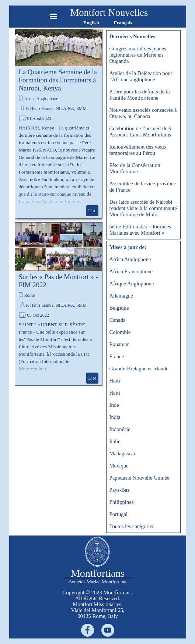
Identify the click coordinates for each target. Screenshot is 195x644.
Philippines (122, 502)
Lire (92, 211)
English (91, 23)
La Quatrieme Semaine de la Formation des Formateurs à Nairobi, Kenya (58, 80)
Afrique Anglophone (132, 284)
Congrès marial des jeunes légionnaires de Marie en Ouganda (138, 55)
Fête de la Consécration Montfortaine (135, 168)
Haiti (115, 381)
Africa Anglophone (41, 99)
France (117, 356)
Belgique (119, 308)
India (115, 417)
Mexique (119, 466)
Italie (115, 441)
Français (123, 23)
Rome (30, 295)
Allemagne (121, 296)
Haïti (115, 393)
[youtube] (108, 630)
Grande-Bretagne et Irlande (139, 369)
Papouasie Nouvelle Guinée (140, 478)
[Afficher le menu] (54, 16)
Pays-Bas (120, 490)
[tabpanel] (98, 604)
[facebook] (88, 630)
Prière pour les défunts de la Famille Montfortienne (140, 95)
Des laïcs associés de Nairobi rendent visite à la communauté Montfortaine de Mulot (143, 208)
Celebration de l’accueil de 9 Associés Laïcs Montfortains (140, 131)
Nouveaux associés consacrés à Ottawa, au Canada (143, 113)
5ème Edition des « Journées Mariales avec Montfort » (140, 230)
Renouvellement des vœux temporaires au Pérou (138, 150)
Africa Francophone (131, 271)
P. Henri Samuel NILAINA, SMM (57, 108)
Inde (114, 405)
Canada (118, 320)
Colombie (120, 332)
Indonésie (120, 429)
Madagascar (123, 453)
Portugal (119, 514)
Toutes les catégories (132, 526)
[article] (59, 124)
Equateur (119, 344)
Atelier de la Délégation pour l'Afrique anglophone (141, 76)
